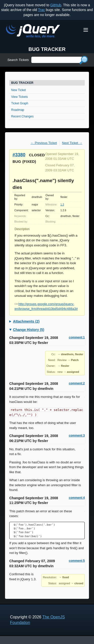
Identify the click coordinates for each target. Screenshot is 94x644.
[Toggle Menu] (86, 30)
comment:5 (77, 561)
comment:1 (77, 337)
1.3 (62, 205)
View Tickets (20, 97)
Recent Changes (22, 116)
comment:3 (77, 436)
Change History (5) (29, 330)
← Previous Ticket (44, 143)
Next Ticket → (72, 143)
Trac (41, 10)
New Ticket (19, 90)
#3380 (19, 155)
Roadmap (18, 110)
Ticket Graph (20, 103)
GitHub (56, 5)
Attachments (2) (26, 321)
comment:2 (77, 383)
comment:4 (77, 498)
